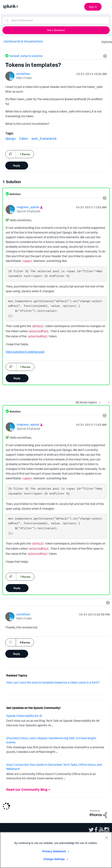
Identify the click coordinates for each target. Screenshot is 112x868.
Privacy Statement (54, 851)
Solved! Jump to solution (26, 56)
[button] (104, 57)
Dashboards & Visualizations (23, 41)
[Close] (106, 838)
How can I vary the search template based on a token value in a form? (53, 682)
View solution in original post (25, 352)
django (11, 138)
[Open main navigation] (107, 6)
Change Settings (54, 859)
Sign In (93, 7)
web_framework (44, 138)
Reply (17, 165)
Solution (15, 194)
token (24, 138)
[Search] (56, 20)
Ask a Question (56, 30)
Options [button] (106, 42)
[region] (56, 850)
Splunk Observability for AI (24, 716)
